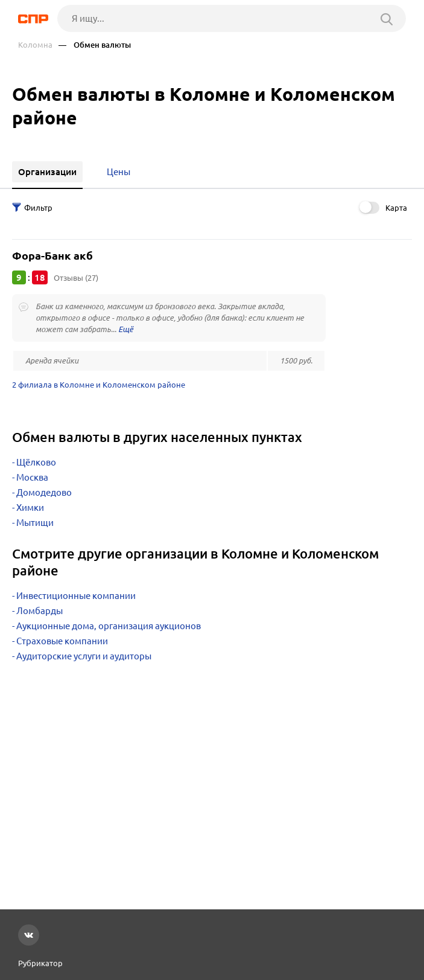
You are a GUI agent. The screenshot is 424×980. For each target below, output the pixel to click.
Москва (32, 477)
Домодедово (44, 492)
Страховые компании (62, 641)
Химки (30, 508)
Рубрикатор (40, 963)
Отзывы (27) (76, 278)
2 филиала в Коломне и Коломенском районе (99, 385)
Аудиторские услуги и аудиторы (84, 656)
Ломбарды (40, 611)
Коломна (35, 45)
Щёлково (36, 462)
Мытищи (35, 523)
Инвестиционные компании (76, 596)
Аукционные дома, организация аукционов (109, 626)
